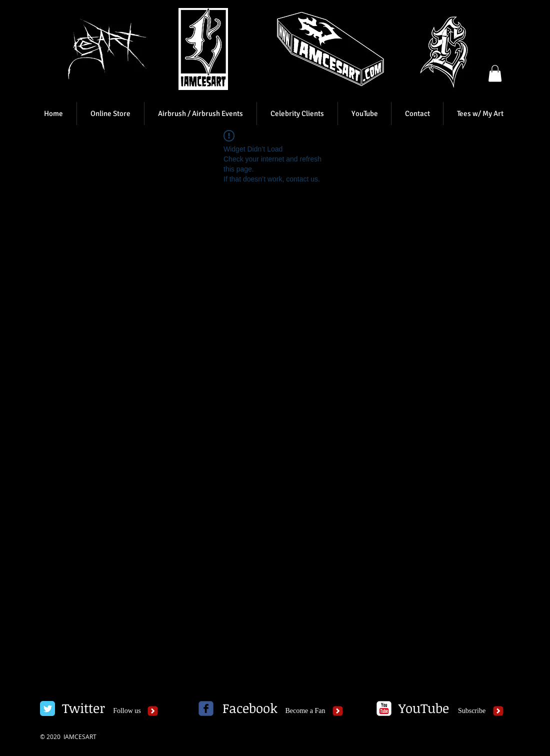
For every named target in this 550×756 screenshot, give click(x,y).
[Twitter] (83, 708)
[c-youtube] (384, 708)
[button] (495, 73)
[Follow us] (127, 711)
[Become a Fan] (305, 711)
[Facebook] (250, 708)
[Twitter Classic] (47, 708)
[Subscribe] (472, 711)
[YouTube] (423, 708)
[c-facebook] (206, 708)
